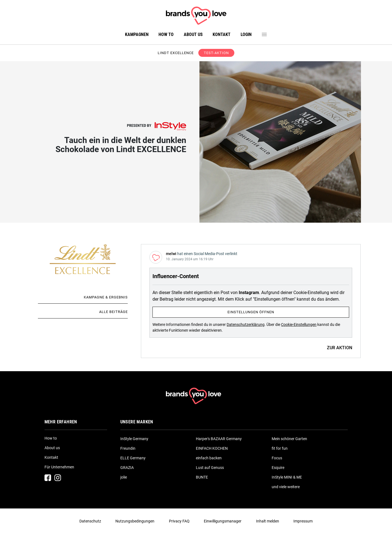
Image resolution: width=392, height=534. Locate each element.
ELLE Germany (133, 458)
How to (166, 34)
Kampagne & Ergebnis (106, 297)
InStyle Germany (134, 439)
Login (246, 34)
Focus (277, 458)
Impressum (303, 521)
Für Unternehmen (59, 467)
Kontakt (222, 34)
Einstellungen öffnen (251, 312)
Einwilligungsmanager (223, 521)
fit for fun (280, 448)
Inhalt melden (268, 521)
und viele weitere (286, 487)
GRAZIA (127, 468)
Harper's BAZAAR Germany (219, 439)
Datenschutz (90, 521)
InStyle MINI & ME (287, 477)
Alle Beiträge (113, 312)
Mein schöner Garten (289, 439)
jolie (124, 477)
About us (193, 34)
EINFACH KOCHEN (212, 448)
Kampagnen (137, 34)
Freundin (128, 448)
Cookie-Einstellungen (299, 325)
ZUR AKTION (340, 348)
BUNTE (202, 477)
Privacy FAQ (179, 521)
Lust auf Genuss (210, 468)
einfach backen (209, 458)
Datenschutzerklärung (246, 325)
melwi (171, 254)
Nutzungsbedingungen (135, 521)
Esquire (278, 468)
